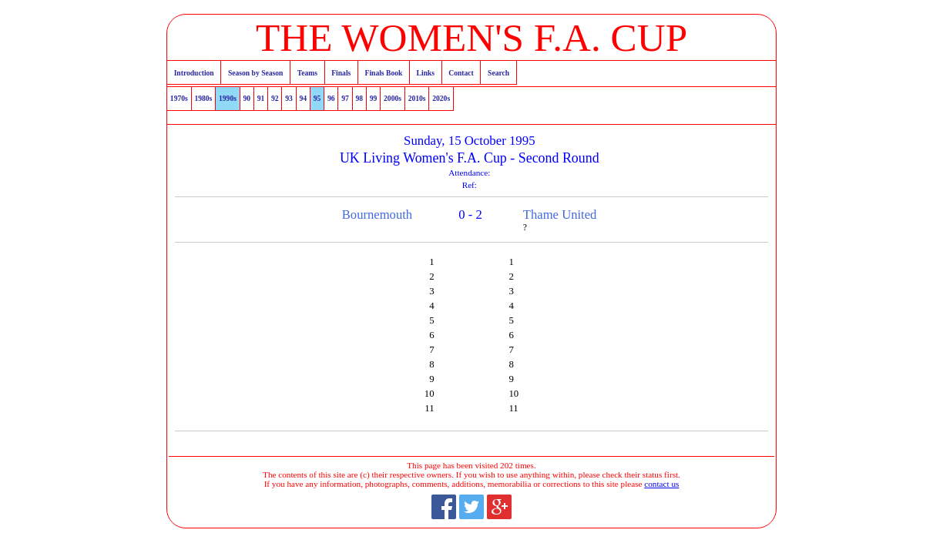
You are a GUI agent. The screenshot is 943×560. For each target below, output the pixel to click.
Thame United (560, 215)
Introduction (194, 73)
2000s (393, 98)
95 (317, 98)
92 (275, 98)
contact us (661, 484)
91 (261, 98)
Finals (341, 73)
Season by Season (255, 73)
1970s (179, 98)
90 (247, 98)
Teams (307, 73)
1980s (203, 98)
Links (426, 73)
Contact (461, 73)
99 (374, 98)
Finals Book (384, 73)
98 (360, 98)
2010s (417, 98)
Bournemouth (377, 215)
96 (331, 98)
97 (345, 98)
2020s (441, 98)
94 (304, 98)
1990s (228, 98)
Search (498, 73)
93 (289, 98)
